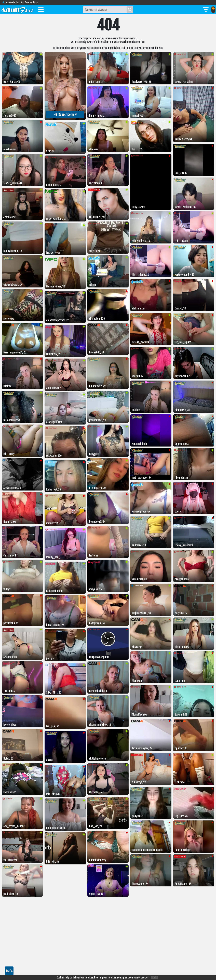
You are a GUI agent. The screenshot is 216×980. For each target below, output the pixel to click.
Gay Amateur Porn (29, 2)
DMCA (9, 971)
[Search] (130, 10)
